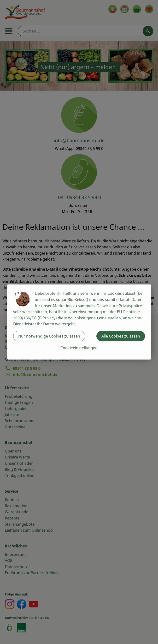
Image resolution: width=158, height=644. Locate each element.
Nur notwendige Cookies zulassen (49, 336)
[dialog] (79, 322)
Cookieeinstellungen (79, 348)
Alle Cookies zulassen (121, 336)
